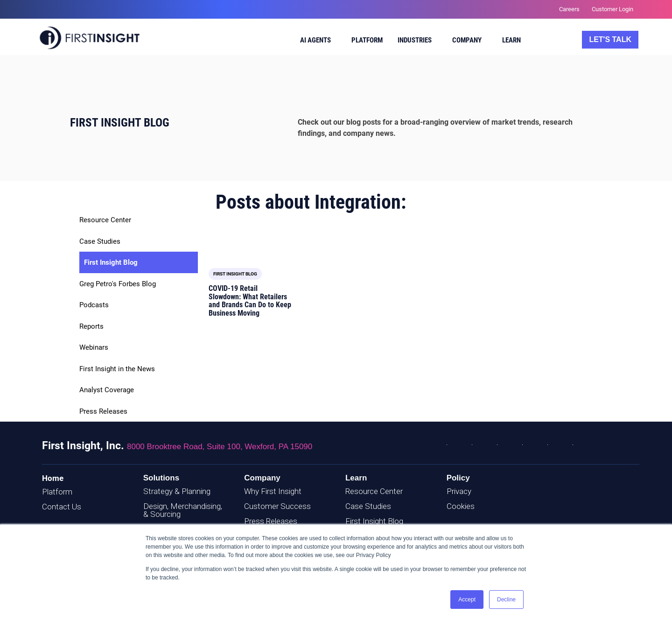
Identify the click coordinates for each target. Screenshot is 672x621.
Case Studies (100, 241)
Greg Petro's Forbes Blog (118, 284)
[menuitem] (316, 42)
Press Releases (103, 411)
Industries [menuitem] (415, 40)
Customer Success (277, 506)
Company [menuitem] (467, 40)
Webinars (94, 347)
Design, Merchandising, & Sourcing (183, 510)
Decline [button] (506, 600)
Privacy (459, 491)
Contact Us (62, 507)
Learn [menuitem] (511, 40)
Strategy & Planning (177, 491)
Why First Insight (273, 491)
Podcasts (94, 305)
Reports (91, 326)
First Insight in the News (117, 369)
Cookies (461, 506)
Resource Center (105, 220)
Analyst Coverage (107, 390)
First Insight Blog (111, 262)
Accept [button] (467, 600)
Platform (57, 492)
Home (53, 478)
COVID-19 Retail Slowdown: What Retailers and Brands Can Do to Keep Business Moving (250, 301)
